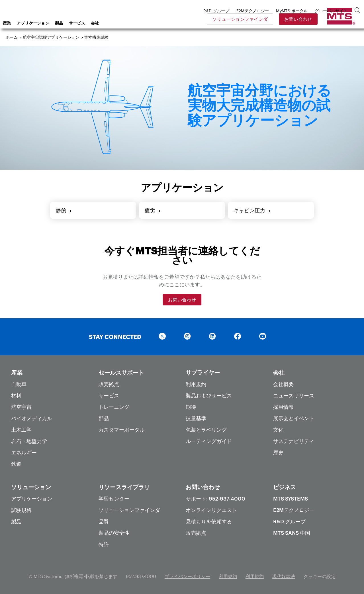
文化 (278, 430)
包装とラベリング (206, 430)
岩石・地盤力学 (29, 441)
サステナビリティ (294, 441)
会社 (141, 23)
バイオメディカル (32, 418)
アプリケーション (79, 23)
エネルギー (24, 452)
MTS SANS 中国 (292, 533)
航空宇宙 (21, 407)
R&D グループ (289, 521)
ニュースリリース (294, 395)
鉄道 (16, 464)
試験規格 (21, 510)
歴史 (278, 452)
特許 (104, 544)
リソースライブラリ (124, 487)
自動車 (19, 384)
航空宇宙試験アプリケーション (51, 37)
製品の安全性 (114, 533)
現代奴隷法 (284, 576)
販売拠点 (109, 384)
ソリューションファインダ (281, 19)
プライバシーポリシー (187, 576)
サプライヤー (203, 372)
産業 (53, 23)
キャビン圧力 (252, 210)
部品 (104, 418)
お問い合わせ (339, 19)
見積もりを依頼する (209, 521)
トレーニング (114, 407)
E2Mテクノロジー (294, 510)
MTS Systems (291, 499)
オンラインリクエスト (211, 510)
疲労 (153, 210)
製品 (105, 23)
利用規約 (196, 384)
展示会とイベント (294, 418)
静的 (64, 210)
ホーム (12, 37)
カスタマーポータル (122, 430)
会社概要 (283, 384)
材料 (16, 395)
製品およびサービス (209, 395)
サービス (123, 23)
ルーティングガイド (209, 441)
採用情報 (283, 407)
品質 (104, 521)
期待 (191, 407)
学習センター (114, 499)
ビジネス (285, 487)
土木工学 (21, 430)
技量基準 (196, 418)
